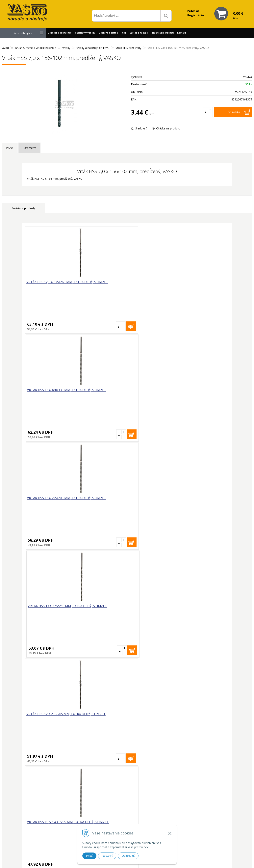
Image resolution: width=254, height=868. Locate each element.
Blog (124, 33)
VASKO (248, 77)
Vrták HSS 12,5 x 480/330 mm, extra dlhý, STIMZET (151, 501)
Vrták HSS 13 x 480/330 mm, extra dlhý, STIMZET (100, 285)
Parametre (29, 148)
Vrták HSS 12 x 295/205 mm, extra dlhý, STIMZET (49, 393)
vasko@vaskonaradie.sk (120, 801)
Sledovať (139, 128)
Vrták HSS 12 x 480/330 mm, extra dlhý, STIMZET (49, 501)
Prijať (89, 856)
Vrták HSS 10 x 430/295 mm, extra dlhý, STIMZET (203, 501)
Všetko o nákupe (139, 33)
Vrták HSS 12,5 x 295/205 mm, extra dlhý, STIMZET (99, 501)
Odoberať (159, 749)
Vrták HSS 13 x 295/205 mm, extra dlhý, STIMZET (152, 285)
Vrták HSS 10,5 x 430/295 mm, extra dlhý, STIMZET (99, 393)
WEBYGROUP (180, 860)
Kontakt (182, 33)
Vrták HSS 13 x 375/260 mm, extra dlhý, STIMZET (203, 285)
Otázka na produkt (166, 128)
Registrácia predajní (163, 33)
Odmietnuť (128, 856)
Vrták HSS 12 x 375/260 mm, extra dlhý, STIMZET (203, 393)
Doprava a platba (108, 33)
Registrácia (196, 15)
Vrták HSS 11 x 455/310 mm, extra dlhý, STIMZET (152, 393)
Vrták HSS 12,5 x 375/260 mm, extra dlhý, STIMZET (48, 285)
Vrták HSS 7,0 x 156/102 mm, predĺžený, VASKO (27, 648)
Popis (10, 148)
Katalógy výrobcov (85, 33)
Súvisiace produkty (24, 208)
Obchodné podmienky (60, 33)
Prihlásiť (193, 11)
